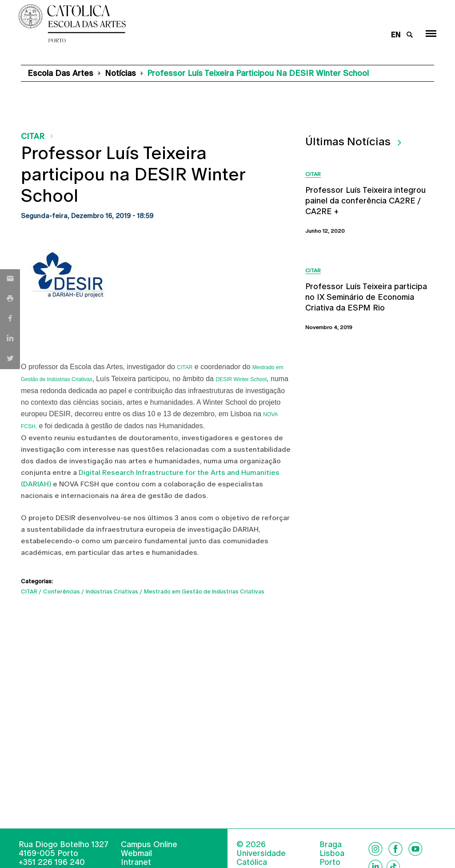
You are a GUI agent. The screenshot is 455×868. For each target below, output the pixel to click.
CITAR (33, 136)
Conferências (62, 591)
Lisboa (332, 853)
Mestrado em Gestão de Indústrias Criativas (204, 591)
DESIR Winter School (241, 379)
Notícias (120, 73)
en (396, 35)
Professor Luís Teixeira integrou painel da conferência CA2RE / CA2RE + (365, 201)
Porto (330, 862)
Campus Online (149, 844)
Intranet (136, 862)
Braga (331, 844)
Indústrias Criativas (112, 591)
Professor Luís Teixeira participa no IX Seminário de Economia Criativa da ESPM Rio (366, 297)
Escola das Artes (60, 73)
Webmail (136, 853)
